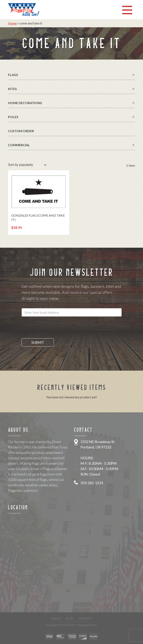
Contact (85, 618)
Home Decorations (25, 103)
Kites (12, 89)
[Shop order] (27, 165)
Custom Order (21, 131)
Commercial (19, 145)
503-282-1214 (92, 483)
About (56, 618)
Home (12, 23)
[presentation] (52, 336)
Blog (70, 618)
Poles (13, 117)
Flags (13, 75)
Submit (38, 342)
